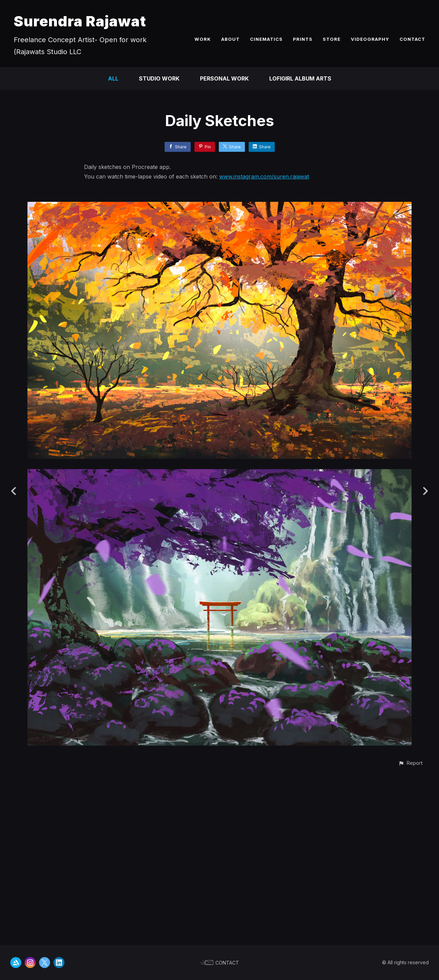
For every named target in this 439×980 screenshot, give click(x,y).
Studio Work (159, 78)
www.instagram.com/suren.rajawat (264, 176)
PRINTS (303, 39)
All (113, 78)
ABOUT (230, 39)
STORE (332, 39)
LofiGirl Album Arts (300, 78)
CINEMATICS (266, 39)
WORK (203, 39)
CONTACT (412, 39)
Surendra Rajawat (80, 21)
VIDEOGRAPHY (370, 39)
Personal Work (224, 78)
